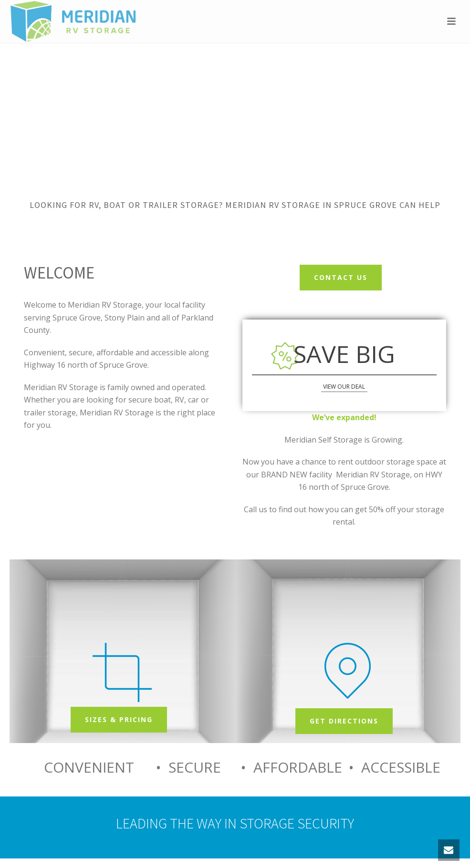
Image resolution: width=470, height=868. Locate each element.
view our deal (344, 387)
